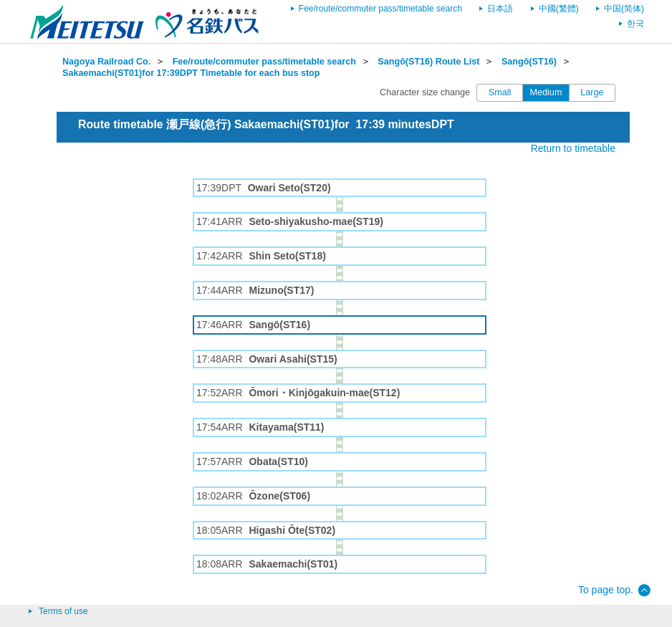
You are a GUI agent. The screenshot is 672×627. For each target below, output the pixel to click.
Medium (546, 92)
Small (500, 92)
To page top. (606, 590)
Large (592, 92)
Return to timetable (573, 148)
